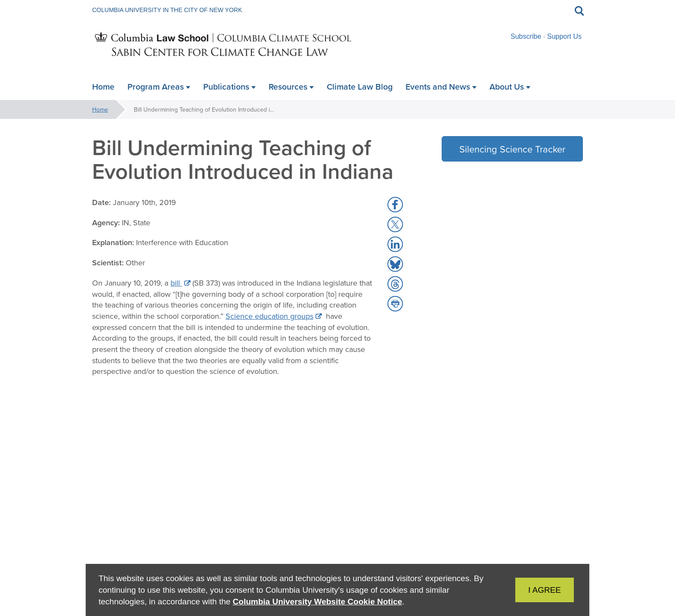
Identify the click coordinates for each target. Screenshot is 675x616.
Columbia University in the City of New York (167, 10)
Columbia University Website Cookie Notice (317, 602)
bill (176, 283)
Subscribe (526, 36)
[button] (395, 205)
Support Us (564, 36)
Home (100, 109)
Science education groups (269, 316)
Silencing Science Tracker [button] (512, 149)
